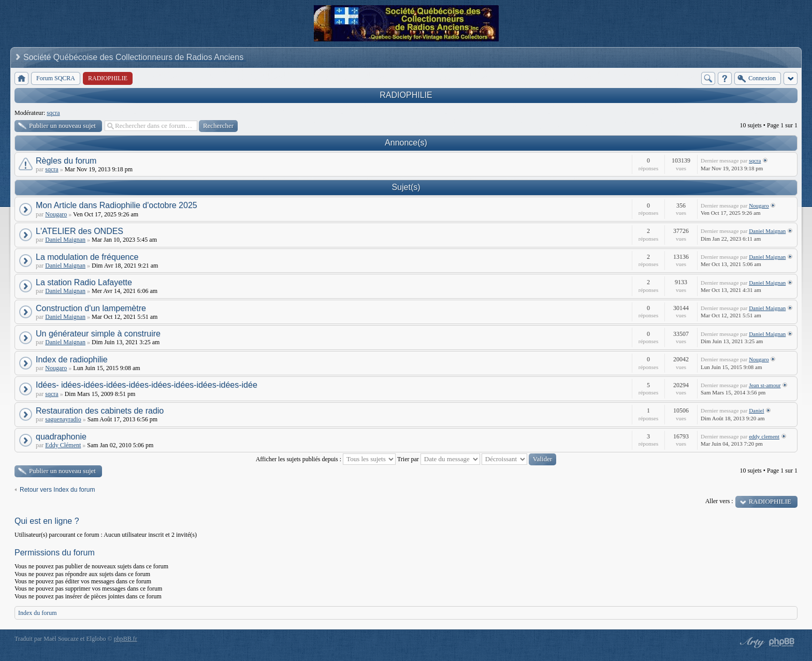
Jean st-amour (765, 385)
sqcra (53, 113)
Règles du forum (66, 161)
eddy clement (764, 436)
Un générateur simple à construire (98, 334)
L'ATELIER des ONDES (79, 231)
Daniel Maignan (65, 240)
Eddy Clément (63, 445)
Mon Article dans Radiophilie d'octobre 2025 (117, 205)
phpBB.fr (126, 639)
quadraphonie (61, 437)
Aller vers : (719, 501)
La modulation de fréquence (87, 257)
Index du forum (38, 613)
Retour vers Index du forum (57, 490)
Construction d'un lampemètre (91, 308)
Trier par (439, 459)
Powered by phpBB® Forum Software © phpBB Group (782, 642)
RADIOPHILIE (406, 95)
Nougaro (56, 214)
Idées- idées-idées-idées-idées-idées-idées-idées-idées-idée (147, 385)
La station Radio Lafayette (84, 282)
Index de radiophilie (72, 359)
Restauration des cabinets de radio (100, 411)
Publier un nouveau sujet (62, 126)
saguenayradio (63, 419)
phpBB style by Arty (751, 642)
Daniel (756, 410)
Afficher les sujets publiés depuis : (326, 459)
